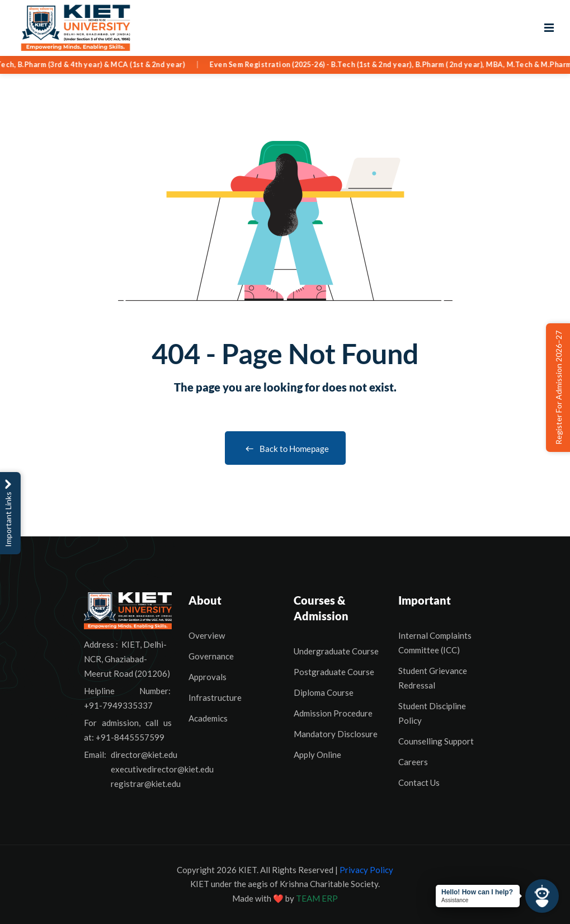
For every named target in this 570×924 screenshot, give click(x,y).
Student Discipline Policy (432, 713)
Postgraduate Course (334, 672)
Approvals (208, 677)
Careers (413, 762)
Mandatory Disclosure (336, 734)
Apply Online (317, 755)
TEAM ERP (317, 898)
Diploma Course (324, 692)
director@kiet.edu (144, 755)
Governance (211, 656)
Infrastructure (215, 697)
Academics (208, 718)
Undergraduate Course (336, 651)
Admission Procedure (333, 713)
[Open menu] (549, 28)
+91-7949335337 (118, 705)
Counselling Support (436, 741)
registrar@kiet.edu (146, 784)
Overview (207, 635)
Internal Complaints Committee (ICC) (435, 643)
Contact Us (419, 782)
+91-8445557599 (130, 737)
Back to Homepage (285, 449)
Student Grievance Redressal (433, 678)
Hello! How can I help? (477, 892)
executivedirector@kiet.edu (162, 769)
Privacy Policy (366, 870)
